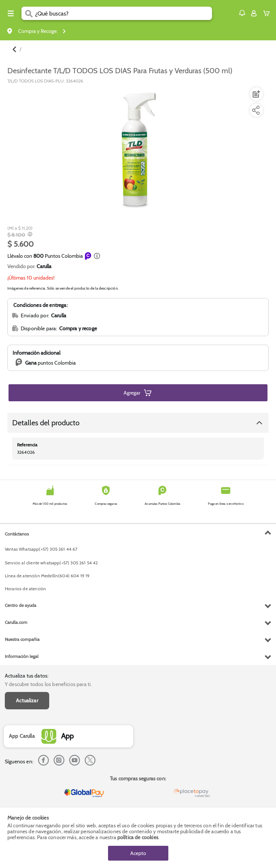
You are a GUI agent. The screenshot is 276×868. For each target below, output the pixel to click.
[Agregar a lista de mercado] (256, 94)
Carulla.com (16, 622)
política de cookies (138, 837)
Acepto (138, 853)
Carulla (44, 266)
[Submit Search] (28, 13)
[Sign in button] (254, 13)
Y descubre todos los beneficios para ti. (48, 684)
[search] (124, 13)
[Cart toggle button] (268, 13)
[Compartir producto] (256, 110)
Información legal (22, 656)
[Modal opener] (29, 235)
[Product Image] (137, 149)
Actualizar (27, 700)
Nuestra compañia (22, 639)
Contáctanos (17, 534)
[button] (242, 13)
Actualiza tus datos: (27, 676)
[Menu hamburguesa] (11, 13)
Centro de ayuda (21, 605)
